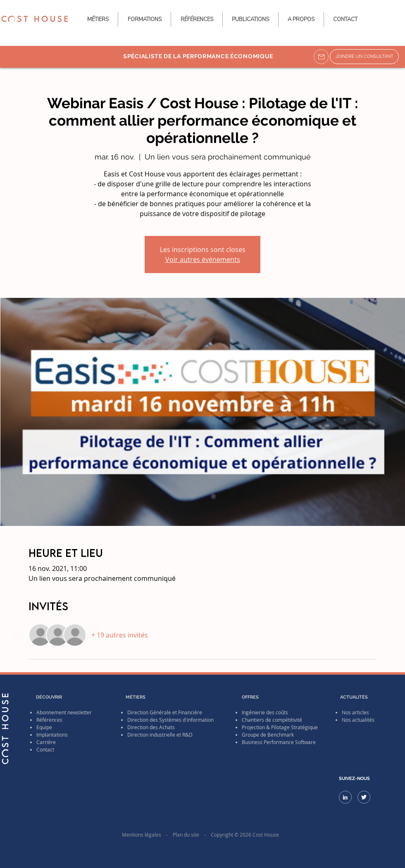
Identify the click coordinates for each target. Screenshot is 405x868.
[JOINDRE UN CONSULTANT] (364, 57)
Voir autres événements (203, 259)
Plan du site (186, 835)
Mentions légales (142, 835)
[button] (250, 19)
